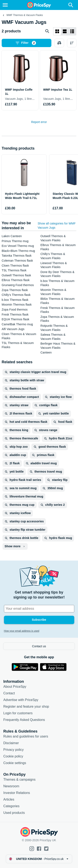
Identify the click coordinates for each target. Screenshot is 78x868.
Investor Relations (17, 793)
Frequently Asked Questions (24, 720)
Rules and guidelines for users (26, 736)
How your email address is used (22, 631)
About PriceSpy (15, 687)
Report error (39, 122)
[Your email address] (39, 609)
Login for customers (18, 713)
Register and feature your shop (26, 706)
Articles (9, 799)
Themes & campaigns (19, 780)
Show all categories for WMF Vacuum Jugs (57, 226)
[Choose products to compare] (59, 43)
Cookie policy (13, 756)
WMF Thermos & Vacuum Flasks (25, 15)
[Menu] (5, 5)
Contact (9, 693)
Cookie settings (15, 763)
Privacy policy (14, 750)
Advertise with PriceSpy (21, 700)
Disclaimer (11, 743)
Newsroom (11, 786)
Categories (11, 806)
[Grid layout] (57, 31)
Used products (14, 813)
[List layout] (65, 31)
